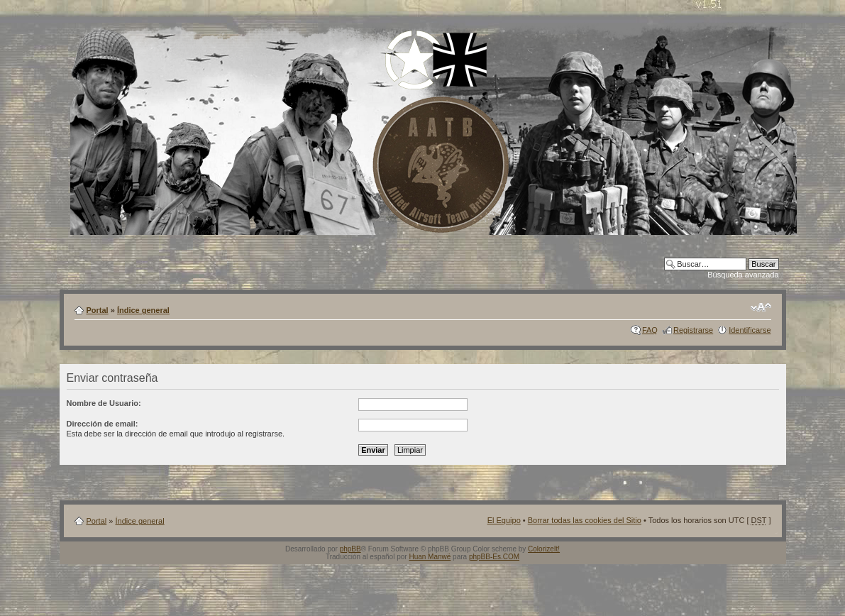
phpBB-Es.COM (494, 557)
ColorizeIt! (544, 549)
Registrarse (693, 330)
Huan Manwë (430, 557)
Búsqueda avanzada (743, 275)
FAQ (650, 330)
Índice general (143, 310)
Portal (98, 310)
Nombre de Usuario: (104, 403)
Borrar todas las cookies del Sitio (585, 520)
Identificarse (750, 330)
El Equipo (504, 520)
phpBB (350, 549)
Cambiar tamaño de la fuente (761, 307)
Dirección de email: (103, 424)
